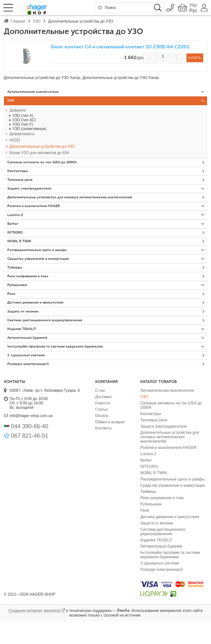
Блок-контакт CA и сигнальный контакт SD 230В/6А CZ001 (120, 47)
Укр (190, 5)
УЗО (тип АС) (24, 122)
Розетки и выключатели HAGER (38, 213)
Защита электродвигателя (33, 193)
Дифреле (18, 112)
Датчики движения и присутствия (40, 319)
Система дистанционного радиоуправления (50, 338)
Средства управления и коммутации (43, 270)
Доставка (103, 419)
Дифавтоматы (22, 136)
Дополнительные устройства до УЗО (42, 148)
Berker (14, 232)
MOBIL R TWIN (21, 251)
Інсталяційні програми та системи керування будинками (62, 367)
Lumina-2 (17, 222)
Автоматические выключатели (37, 92)
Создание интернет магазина (34, 633)
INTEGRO (16, 242)
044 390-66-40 (30, 449)
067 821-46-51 (30, 458)
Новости (103, 426)
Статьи (101, 432)
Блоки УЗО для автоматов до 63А (39, 154)
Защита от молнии (25, 329)
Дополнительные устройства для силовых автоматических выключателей (79, 203)
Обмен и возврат (110, 445)
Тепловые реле (22, 184)
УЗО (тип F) (23, 126)
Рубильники (19, 300)
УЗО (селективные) (29, 130)
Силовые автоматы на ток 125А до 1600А (47, 165)
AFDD (15, 142)
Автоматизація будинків (31, 357)
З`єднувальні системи (29, 377)
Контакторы (19, 174)
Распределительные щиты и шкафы (42, 261)
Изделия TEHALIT (24, 348)
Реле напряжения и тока (31, 290)
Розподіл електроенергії (31, 386)
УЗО (12, 102)
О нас (100, 413)
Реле (12, 309)
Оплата (102, 438)
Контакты (103, 451)
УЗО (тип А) (23, 117)
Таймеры (16, 280)
